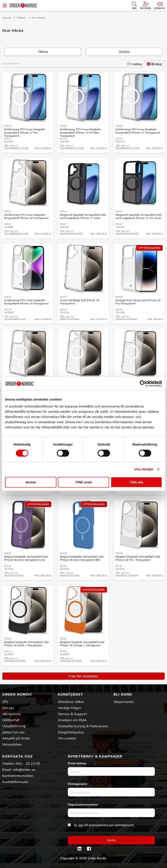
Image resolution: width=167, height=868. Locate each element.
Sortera (124, 52)
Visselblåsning (14, 726)
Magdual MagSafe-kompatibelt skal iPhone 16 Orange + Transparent (82, 644)
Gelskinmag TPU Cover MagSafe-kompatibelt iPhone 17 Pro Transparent (25, 133)
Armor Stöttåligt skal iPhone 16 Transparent (79, 302)
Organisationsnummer (84, 804)
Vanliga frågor (69, 708)
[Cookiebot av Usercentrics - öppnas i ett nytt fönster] (143, 384)
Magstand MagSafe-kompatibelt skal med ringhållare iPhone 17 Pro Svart (139, 216)
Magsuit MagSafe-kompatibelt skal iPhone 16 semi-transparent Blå (82, 558)
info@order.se (24, 770)
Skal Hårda (38, 18)
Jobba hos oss (13, 732)
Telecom (7, 18)
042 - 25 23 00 (28, 763)
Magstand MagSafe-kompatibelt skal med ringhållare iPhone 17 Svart (83, 216)
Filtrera (43, 52)
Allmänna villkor (71, 702)
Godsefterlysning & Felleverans (83, 726)
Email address (78, 763)
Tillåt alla (136, 482)
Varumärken (12, 744)
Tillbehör (22, 18)
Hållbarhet (11, 720)
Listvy (135, 64)
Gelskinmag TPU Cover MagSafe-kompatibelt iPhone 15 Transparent (26, 302)
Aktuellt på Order (16, 738)
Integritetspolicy (71, 732)
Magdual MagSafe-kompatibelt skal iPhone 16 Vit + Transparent (138, 558)
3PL (5, 702)
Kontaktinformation (18, 776)
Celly (8, 126)
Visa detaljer (144, 469)
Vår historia (12, 714)
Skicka (111, 840)
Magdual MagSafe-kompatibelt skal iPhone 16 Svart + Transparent (27, 644)
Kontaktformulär (15, 782)
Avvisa (31, 482)
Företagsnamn (78, 784)
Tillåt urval (84, 482)
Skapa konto (124, 702)
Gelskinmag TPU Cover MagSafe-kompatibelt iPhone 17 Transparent (138, 131)
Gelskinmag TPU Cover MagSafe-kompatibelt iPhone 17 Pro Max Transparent (81, 133)
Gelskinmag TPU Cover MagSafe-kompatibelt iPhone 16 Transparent (26, 216)
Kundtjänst (70, 694)
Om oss (8, 708)
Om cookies (67, 738)
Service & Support (73, 714)
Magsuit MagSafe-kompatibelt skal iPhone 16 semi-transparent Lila (26, 558)
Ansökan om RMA (72, 720)
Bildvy (154, 64)
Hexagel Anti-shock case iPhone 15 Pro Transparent (138, 302)
